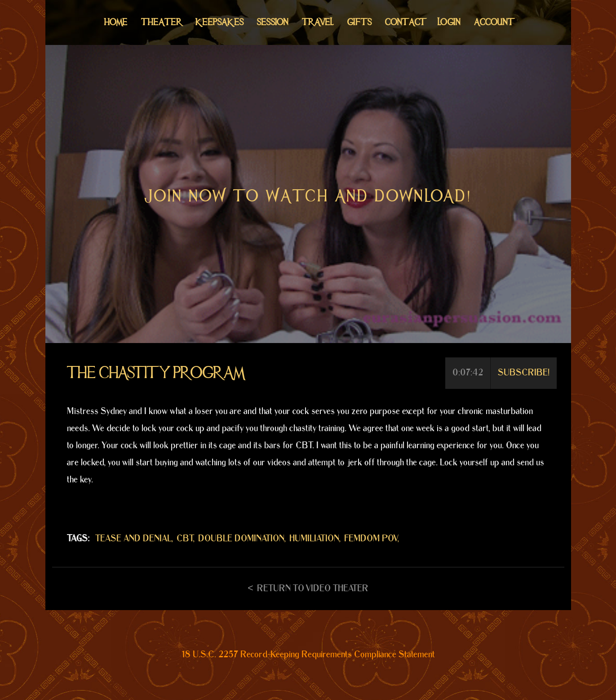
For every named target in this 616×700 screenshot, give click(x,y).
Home (116, 22)
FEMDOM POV (371, 539)
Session (273, 22)
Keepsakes (219, 22)
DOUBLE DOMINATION (241, 539)
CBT (185, 539)
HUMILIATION (314, 539)
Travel (318, 22)
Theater (162, 22)
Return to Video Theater (313, 589)
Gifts (359, 22)
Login (449, 22)
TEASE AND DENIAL (133, 539)
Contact (405, 22)
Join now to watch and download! (308, 196)
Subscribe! (524, 373)
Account (493, 22)
